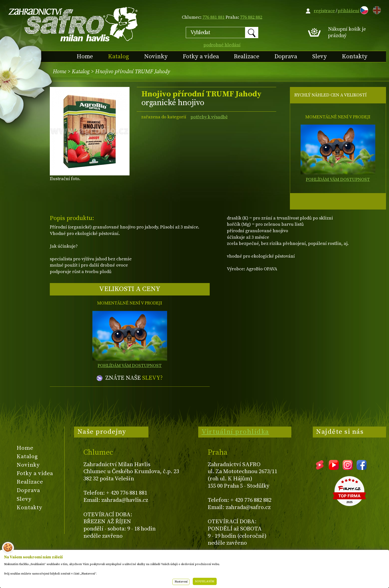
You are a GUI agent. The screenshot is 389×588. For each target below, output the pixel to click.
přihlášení (349, 11)
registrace (324, 11)
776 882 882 (251, 17)
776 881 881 (214, 17)
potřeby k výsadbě (209, 117)
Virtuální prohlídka (235, 432)
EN (376, 9)
